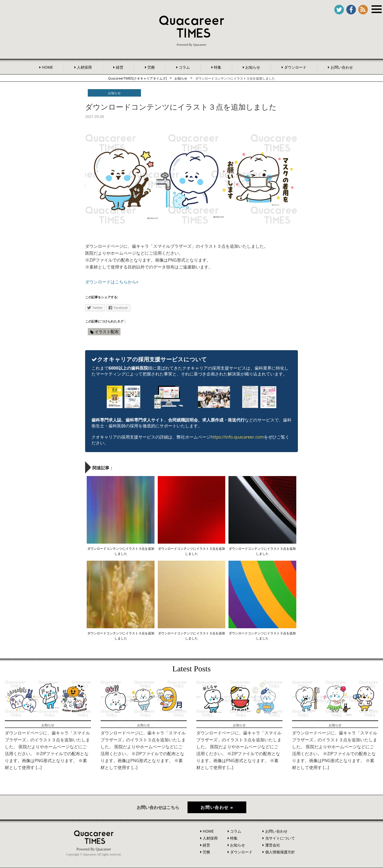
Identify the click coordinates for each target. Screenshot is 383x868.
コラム (184, 67)
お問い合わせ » (217, 807)
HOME (48, 67)
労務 (151, 67)
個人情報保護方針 (280, 852)
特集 (218, 67)
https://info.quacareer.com (237, 437)
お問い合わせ (342, 67)
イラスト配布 (107, 332)
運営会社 (273, 845)
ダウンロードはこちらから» (112, 282)
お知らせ (253, 67)
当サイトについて (280, 838)
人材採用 (84, 67)
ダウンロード (295, 67)
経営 (120, 67)
